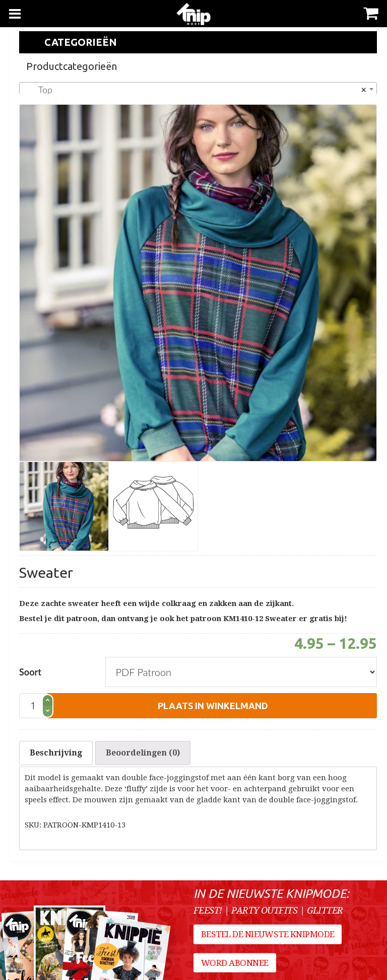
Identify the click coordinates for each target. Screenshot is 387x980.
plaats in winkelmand (213, 706)
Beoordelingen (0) (143, 753)
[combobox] (198, 89)
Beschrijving (56, 753)
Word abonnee (235, 963)
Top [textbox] (195, 90)
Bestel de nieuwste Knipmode (268, 934)
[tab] (56, 753)
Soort (30, 672)
